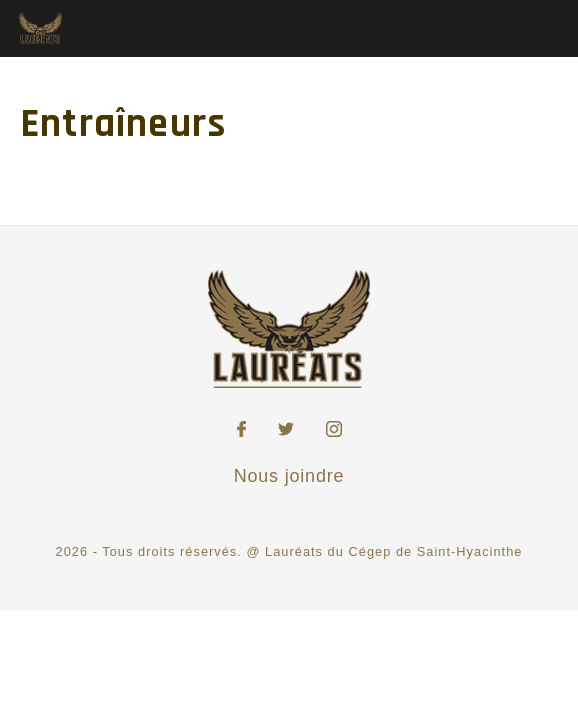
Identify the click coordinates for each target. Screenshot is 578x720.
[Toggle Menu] (541, 27)
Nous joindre (289, 476)
